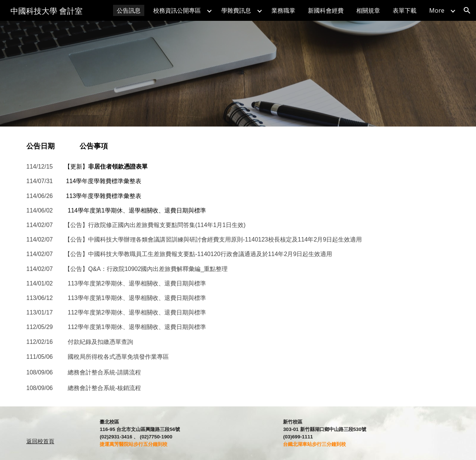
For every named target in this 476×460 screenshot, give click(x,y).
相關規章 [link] (368, 10)
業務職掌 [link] (283, 10)
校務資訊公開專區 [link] (177, 10)
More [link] (437, 10)
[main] (238, 146)
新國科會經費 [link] (326, 10)
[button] (467, 10)
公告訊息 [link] (129, 10)
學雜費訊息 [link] (236, 10)
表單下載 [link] (405, 10)
